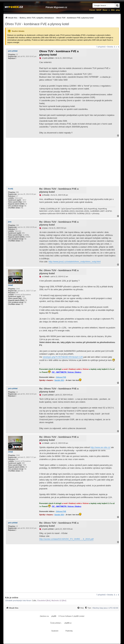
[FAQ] (80, 608)
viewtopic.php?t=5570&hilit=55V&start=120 (63, 357)
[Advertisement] (62, 162)
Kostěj (11, 189)
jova (10, 222)
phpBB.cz (68, 623)
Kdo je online (12, 598)
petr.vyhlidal (13, 51)
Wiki (113, 10)
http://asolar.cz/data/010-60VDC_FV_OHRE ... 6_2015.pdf (66, 539)
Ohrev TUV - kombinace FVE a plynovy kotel (37, 24)
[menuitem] (49, 18)
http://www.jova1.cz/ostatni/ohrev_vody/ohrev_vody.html (75, 262)
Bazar (105, 10)
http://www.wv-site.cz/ (100, 447)
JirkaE (10, 285)
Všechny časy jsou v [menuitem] (105, 608)
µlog (118, 10)
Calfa (34, 600)
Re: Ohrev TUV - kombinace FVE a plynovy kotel (59, 190)
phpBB (54, 616)
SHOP (99, 10)
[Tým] (88, 608)
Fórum (92, 10)
